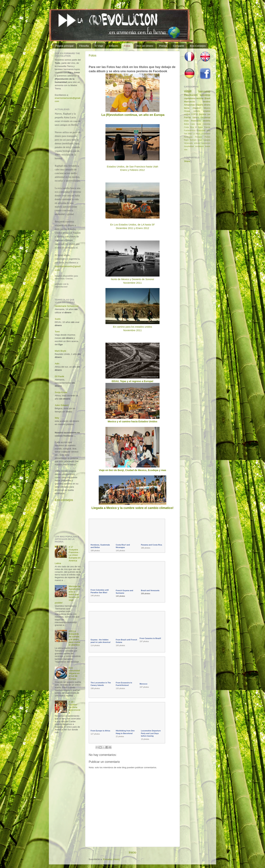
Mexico (207, 108)
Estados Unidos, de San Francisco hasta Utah (132, 167)
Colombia (206, 124)
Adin (57, 364)
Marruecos (189, 102)
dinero (207, 105)
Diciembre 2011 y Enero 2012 (132, 228)
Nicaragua (188, 137)
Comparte (178, 46)
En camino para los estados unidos (132, 327)
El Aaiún (199, 127)
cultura (197, 111)
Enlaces (113, 46)
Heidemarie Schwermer (67, 306)
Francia (207, 127)
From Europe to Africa (100, 731)
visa (186, 150)
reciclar (200, 98)
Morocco (143, 684)
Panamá (199, 137)
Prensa (163, 46)
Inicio (132, 852)
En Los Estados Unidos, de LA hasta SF (132, 225)
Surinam (193, 140)
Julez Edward (62, 405)
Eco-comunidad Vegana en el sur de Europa (74, 673)
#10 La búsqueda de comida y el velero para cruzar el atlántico (74, 638)
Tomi (57, 332)
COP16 (195, 114)
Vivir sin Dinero (145, 46)
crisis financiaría (192, 121)
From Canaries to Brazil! (150, 638)
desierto (207, 121)
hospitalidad (189, 146)
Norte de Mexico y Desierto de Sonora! (132, 279)
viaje (188, 91)
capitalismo (190, 98)
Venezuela (188, 143)
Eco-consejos (64, 500)
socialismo (199, 146)
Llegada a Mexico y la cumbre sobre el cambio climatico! (132, 508)
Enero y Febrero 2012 (132, 170)
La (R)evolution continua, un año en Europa (132, 115)
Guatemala (201, 130)
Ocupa (187, 111)
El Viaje (99, 46)
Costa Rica (189, 127)
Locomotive (206, 134)
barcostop (204, 91)
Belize (186, 124)
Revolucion (191, 95)
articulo (197, 143)
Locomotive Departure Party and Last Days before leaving (151, 733)
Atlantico (197, 108)
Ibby (57, 418)
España (199, 105)
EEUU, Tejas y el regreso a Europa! (132, 381)
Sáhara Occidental (201, 118)
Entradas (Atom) (111, 859)
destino (207, 102)
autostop (205, 95)
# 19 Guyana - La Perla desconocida (74, 707)
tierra (187, 108)
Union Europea (204, 140)
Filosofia (84, 46)
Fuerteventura (190, 130)
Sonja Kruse (61, 392)
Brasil (207, 98)
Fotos (127, 46)
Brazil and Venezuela (150, 590)
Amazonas (189, 105)
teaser (208, 146)
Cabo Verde (196, 124)
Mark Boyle (61, 351)
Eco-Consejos (198, 46)
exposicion (206, 143)
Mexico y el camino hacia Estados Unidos (132, 421)
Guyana (202, 114)
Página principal (64, 46)
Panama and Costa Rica (152, 545)
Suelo (58, 319)
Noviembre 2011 (133, 283)
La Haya (196, 134)
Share (187, 161)
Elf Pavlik (59, 376)
